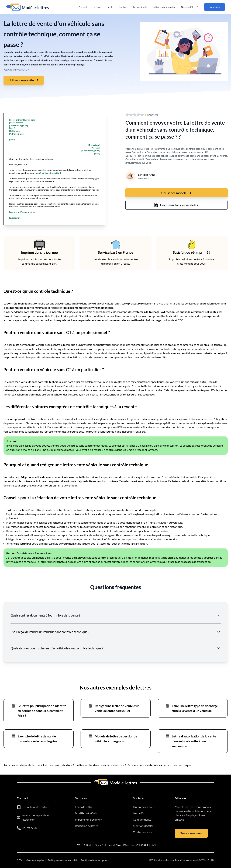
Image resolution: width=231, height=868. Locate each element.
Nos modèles (190, 7)
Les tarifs (138, 813)
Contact (123, 7)
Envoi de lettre (84, 807)
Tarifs (110, 7)
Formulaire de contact (36, 807)
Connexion (215, 7)
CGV (19, 860)
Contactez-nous (143, 832)
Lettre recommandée (164, 7)
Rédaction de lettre (86, 826)
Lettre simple (140, 7)
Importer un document (89, 819)
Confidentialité (142, 819)
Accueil (83, 7)
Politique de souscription (94, 860)
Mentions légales (143, 826)
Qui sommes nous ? (144, 807)
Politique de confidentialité (62, 860)
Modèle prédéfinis (86, 813)
